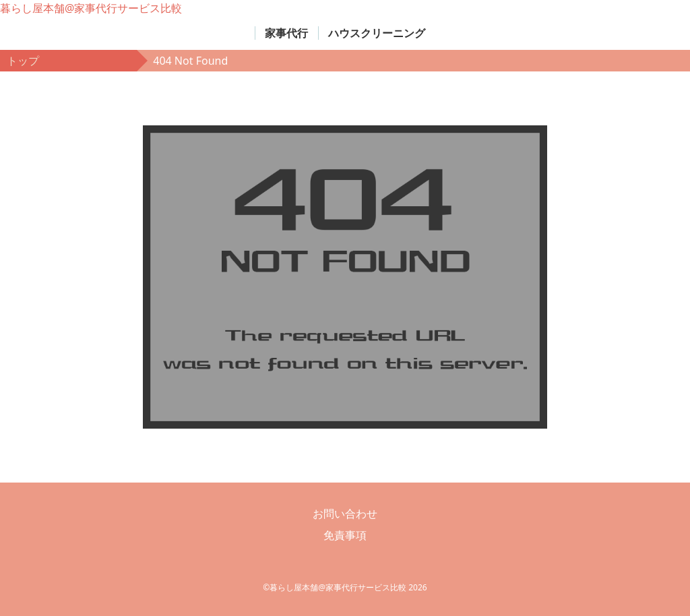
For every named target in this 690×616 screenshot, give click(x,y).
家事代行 (286, 33)
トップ (23, 61)
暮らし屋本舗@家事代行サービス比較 (91, 8)
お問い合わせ (345, 514)
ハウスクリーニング (377, 33)
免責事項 (345, 535)
